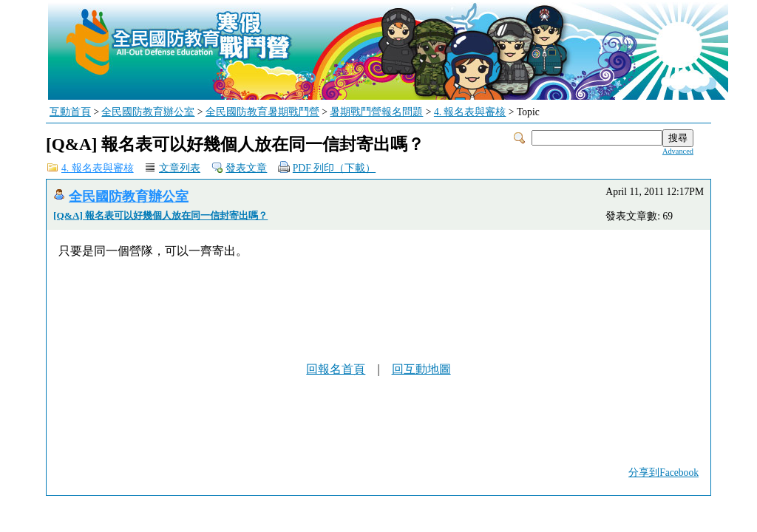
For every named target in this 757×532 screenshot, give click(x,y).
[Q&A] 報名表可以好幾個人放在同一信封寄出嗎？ (160, 215)
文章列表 (180, 168)
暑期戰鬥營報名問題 (376, 112)
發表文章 (246, 168)
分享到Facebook (663, 473)
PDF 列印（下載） (334, 168)
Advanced (678, 151)
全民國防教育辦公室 (148, 112)
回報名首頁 (336, 369)
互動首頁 (70, 112)
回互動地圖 (421, 369)
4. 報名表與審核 (470, 112)
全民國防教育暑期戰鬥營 (262, 112)
